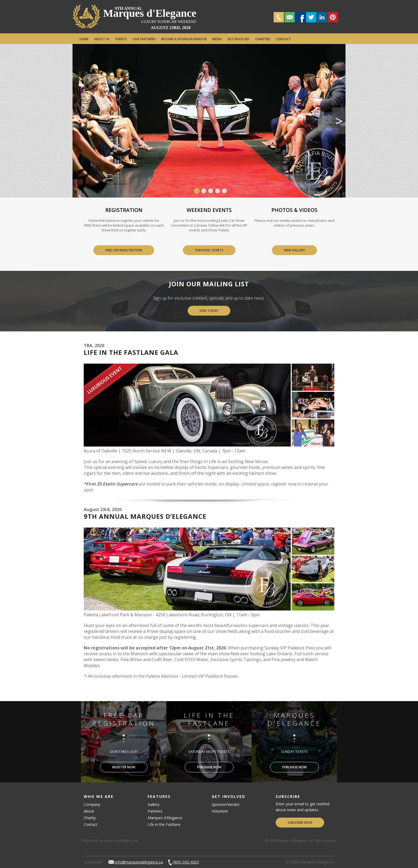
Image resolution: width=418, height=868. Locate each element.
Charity (90, 818)
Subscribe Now (300, 823)
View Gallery (294, 250)
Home (84, 39)
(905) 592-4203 (184, 862)
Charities (263, 39)
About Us (102, 39)
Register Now (124, 767)
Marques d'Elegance (150, 13)
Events (121, 39)
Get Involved (238, 39)
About (89, 811)
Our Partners (144, 39)
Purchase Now (209, 767)
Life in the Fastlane (164, 824)
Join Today (209, 311)
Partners (155, 811)
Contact (284, 39)
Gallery (154, 804)
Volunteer (220, 811)
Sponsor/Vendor (226, 804)
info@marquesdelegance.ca (136, 862)
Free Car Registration (124, 250)
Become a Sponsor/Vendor (184, 39)
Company (92, 804)
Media (217, 39)
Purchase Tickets (209, 250)
